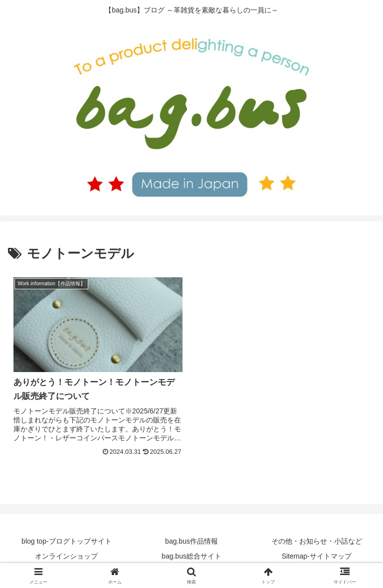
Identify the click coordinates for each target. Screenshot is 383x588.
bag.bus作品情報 (191, 541)
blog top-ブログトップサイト (66, 541)
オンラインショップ (66, 556)
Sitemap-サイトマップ (317, 556)
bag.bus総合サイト (191, 556)
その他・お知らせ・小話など (317, 541)
